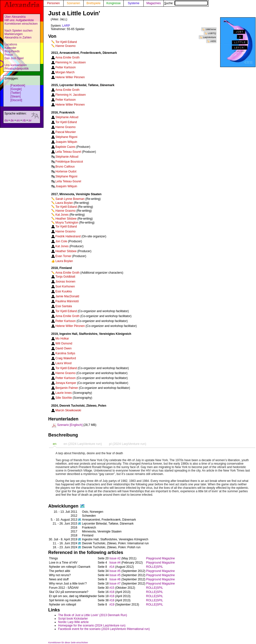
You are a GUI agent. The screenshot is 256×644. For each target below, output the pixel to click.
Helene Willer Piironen (70, 77)
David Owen (63, 348)
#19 (112, 605)
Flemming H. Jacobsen (71, 62)
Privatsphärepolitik (17, 69)
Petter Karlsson (66, 67)
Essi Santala (64, 306)
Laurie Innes (64, 393)
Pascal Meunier (66, 132)
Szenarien (73, 3)
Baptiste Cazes (65, 147)
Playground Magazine (161, 558)
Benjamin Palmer (67, 388)
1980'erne (211, 29)
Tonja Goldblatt (65, 277)
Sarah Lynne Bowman (70, 199)
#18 (112, 592)
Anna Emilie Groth (67, 57)
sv (30, 120)
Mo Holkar (62, 339)
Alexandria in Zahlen (18, 38)
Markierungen (13, 34)
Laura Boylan (64, 203)
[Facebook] (18, 85)
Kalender (10, 48)
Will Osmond (64, 343)
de (12, 120)
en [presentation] (55, 444)
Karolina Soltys (65, 353)
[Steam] (15, 96)
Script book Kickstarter (73, 619)
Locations (11, 44)
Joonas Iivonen (65, 282)
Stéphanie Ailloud (67, 117)
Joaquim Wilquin (66, 142)
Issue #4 (115, 563)
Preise (9, 55)
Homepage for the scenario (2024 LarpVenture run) (92, 625)
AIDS (213, 41)
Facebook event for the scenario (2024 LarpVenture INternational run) (104, 629)
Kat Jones (62, 215)
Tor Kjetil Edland (66, 42)
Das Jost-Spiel (14, 58)
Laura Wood (63, 363)
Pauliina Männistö (67, 301)
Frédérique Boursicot (69, 162)
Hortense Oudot (66, 171)
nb (24, 120)
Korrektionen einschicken (21, 24)
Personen (53, 3)
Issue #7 (115, 584)
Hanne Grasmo (65, 46)
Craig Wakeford (66, 358)
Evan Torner (63, 256)
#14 (112, 567)
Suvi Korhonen (65, 286)
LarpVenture (209, 37)
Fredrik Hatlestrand (68, 236)
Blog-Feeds (12, 51)
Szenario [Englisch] (70, 425)
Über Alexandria (15, 17)
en (18, 120)
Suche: (186, 3)
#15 (112, 588)
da (6, 120)
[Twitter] (16, 93)
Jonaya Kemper (66, 383)
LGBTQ (212, 33)
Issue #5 (115, 571)
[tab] (55, 444)
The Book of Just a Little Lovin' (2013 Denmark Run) (93, 615)
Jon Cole (61, 241)
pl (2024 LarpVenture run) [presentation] (128, 444)
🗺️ (82, 506)
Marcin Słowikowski (68, 410)
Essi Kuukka (64, 291)
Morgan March (65, 72)
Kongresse (113, 3)
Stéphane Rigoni (66, 137)
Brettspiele (94, 3)
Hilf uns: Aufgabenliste (19, 20)
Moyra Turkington (67, 223)
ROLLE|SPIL (155, 567)
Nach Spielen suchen (18, 31)
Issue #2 (115, 558)
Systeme (134, 3)
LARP (66, 26)
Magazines (154, 3)
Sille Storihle (64, 398)
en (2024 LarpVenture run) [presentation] (83, 444)
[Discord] (16, 100)
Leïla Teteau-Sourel (68, 152)
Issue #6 (115, 579)
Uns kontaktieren (16, 65)
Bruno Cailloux (65, 167)
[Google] (16, 89)
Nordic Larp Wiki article (73, 622)
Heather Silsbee (66, 219)
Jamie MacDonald (67, 296)
